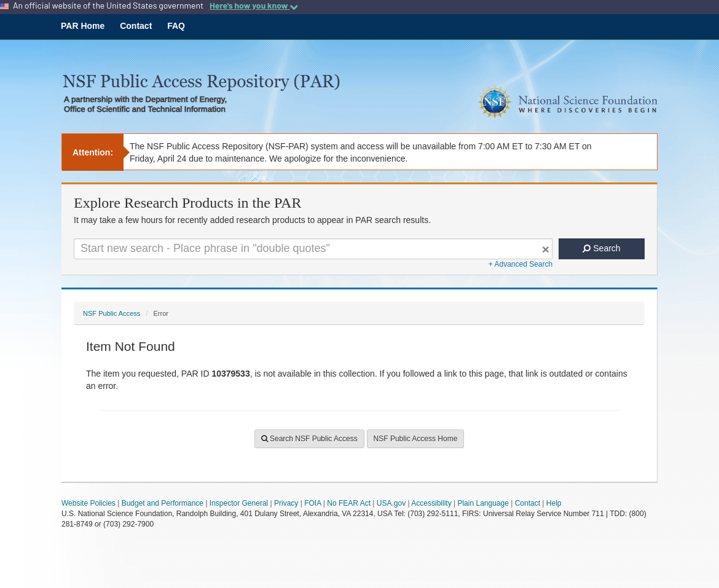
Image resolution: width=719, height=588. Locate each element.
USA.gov (391, 503)
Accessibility (431, 503)
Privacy (286, 503)
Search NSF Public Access (309, 439)
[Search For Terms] (313, 249)
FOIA (312, 503)
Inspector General (239, 503)
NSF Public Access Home (416, 439)
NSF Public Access (112, 313)
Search (601, 248)
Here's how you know (254, 6)
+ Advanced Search (521, 264)
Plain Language (483, 503)
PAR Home (83, 26)
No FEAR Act (349, 503)
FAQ (176, 26)
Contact (136, 26)
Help (554, 503)
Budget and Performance (163, 503)
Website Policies (88, 503)
